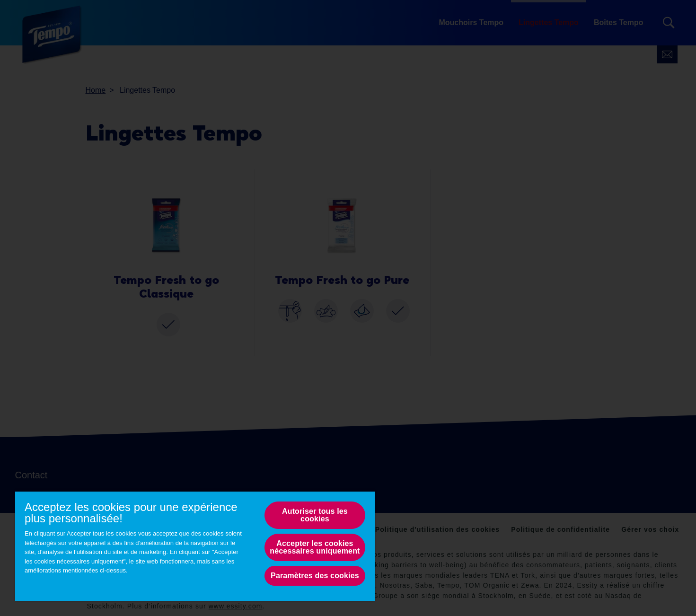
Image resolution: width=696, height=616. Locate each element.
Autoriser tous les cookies (315, 515)
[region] (195, 546)
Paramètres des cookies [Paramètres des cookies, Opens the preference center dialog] (315, 576)
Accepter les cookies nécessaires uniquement (315, 547)
